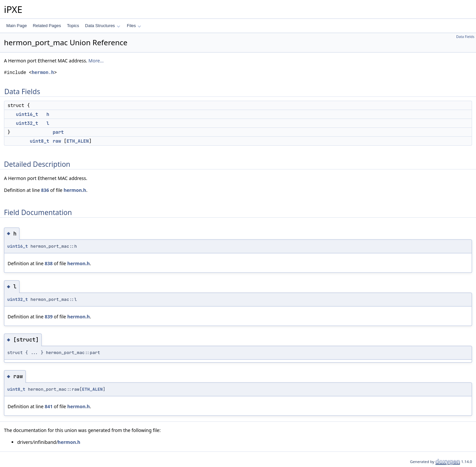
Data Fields (465, 37)
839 (49, 317)
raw (57, 141)
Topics (73, 26)
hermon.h (43, 72)
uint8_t (40, 141)
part (58, 132)
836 (45, 190)
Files (134, 26)
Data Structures (102, 26)
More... (96, 61)
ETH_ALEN (78, 141)
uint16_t (27, 114)
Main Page (17, 26)
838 (49, 263)
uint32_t (27, 123)
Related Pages (47, 26)
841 (49, 406)
